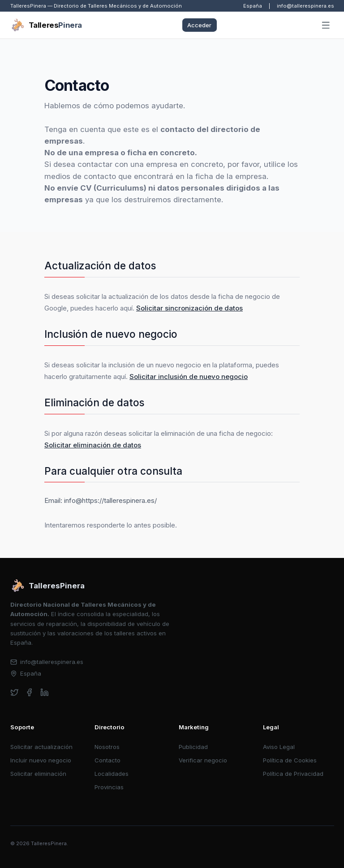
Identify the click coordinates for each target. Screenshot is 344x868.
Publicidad (193, 747)
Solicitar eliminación (38, 774)
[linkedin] (45, 692)
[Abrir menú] (326, 26)
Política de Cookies (290, 760)
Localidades (112, 774)
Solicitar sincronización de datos (189, 308)
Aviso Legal (279, 747)
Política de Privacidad (293, 774)
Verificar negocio (203, 760)
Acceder (199, 25)
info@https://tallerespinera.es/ (110, 500)
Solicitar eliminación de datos (93, 445)
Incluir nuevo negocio (41, 760)
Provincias (109, 787)
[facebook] (29, 692)
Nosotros (107, 747)
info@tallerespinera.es (305, 6)
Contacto (107, 760)
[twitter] (15, 692)
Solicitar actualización (41, 747)
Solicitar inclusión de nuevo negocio (189, 377)
